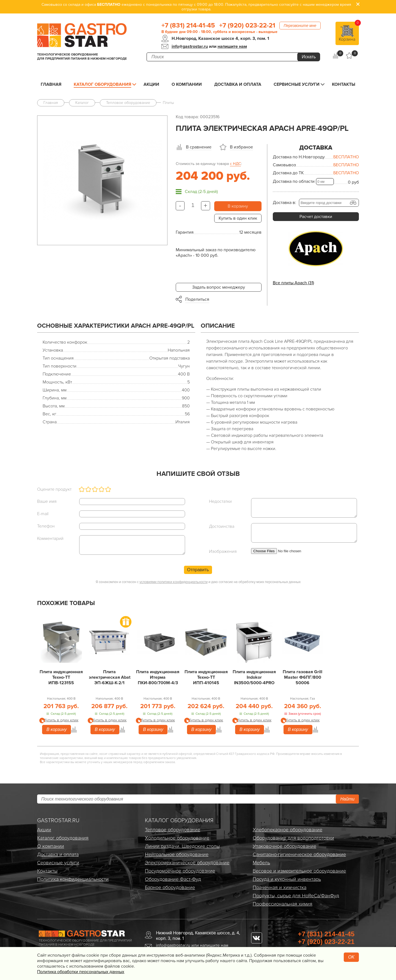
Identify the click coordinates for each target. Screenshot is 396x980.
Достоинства (222, 526)
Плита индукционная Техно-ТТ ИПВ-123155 (61, 677)
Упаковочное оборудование (284, 846)
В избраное (241, 147)
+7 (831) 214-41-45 (188, 26)
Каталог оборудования (102, 84)
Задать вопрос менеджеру (219, 287)
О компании (187, 84)
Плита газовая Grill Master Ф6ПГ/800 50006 (302, 677)
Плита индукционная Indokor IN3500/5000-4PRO (254, 677)
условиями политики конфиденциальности (174, 582)
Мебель (261, 863)
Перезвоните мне (300, 26)
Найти (347, 799)
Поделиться (197, 299)
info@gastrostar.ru (190, 46)
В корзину (238, 206)
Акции (151, 84)
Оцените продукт (54, 489)
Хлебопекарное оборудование (288, 830)
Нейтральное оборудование (177, 854)
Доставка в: (284, 203)
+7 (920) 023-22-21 (247, 26)
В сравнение (199, 147)
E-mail (43, 514)
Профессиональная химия (283, 904)
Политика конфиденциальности (73, 879)
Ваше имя (47, 501)
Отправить (198, 570)
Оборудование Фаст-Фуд (173, 879)
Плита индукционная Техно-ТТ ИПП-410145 (206, 677)
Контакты (344, 84)
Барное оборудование (170, 887)
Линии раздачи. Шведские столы (182, 846)
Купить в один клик (238, 218)
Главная (51, 84)
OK (351, 957)
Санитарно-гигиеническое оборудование (299, 854)
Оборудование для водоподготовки (293, 838)
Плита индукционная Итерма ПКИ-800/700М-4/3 (158, 677)
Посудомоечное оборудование (180, 871)
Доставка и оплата (238, 84)
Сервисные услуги (297, 84)
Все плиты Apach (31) (293, 283)
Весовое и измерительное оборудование (299, 871)
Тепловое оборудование (173, 830)
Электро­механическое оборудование (187, 863)
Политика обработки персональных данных (81, 972)
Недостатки (220, 501)
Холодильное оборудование (177, 838)
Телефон (46, 526)
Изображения (223, 551)
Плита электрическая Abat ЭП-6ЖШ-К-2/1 (110, 677)
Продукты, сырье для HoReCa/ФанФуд (296, 896)
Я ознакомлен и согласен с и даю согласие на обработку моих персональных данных (198, 582)
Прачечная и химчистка (280, 887)
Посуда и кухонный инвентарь (287, 879)
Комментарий (50, 539)
